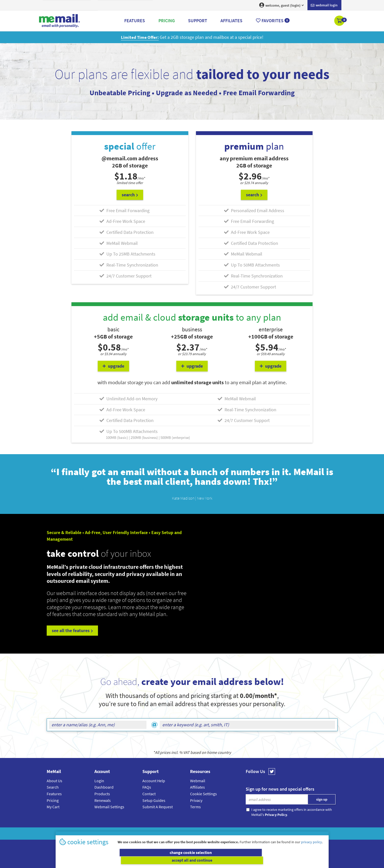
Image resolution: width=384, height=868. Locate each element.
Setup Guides (154, 800)
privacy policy (312, 850)
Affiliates (197, 787)
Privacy (196, 800)
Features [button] (135, 21)
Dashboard (104, 787)
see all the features (72, 630)
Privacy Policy (204, 833)
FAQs (147, 787)
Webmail (198, 780)
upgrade (113, 366)
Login (99, 780)
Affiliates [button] (231, 21)
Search (53, 787)
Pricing (53, 800)
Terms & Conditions (227, 833)
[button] (340, 21)
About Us (54, 780)
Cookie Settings (203, 793)
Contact (149, 793)
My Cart (53, 806)
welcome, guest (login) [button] (281, 5)
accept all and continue (259, 860)
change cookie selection (125, 860)
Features (54, 793)
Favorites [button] (273, 21)
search (130, 194)
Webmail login (324, 5)
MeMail (159, 833)
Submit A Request (158, 806)
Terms (195, 806)
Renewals (103, 800)
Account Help (154, 780)
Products (102, 793)
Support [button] (198, 21)
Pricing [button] (167, 21)
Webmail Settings (109, 806)
